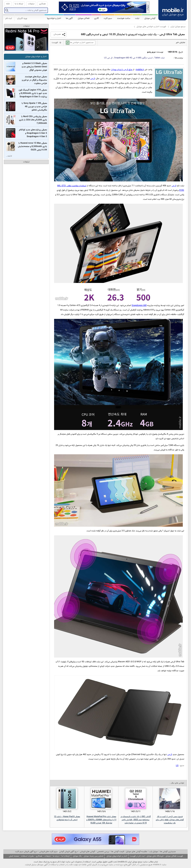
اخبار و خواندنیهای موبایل (36, 57)
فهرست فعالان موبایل (174, 856)
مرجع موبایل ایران (178, 27)
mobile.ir (140, 70)
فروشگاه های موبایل (155, 856)
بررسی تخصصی (103, 852)
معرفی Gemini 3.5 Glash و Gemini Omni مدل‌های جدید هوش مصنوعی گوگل (34, 67)
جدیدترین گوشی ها (168, 852)
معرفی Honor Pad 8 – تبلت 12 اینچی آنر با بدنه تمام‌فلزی (67, 818)
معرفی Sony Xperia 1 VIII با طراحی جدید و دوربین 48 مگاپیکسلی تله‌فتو (34, 107)
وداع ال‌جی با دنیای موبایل (122, 70)
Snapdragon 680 (139, 306)
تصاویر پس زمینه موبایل (94, 856)
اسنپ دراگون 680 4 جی (133, 58)
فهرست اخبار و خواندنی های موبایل (151, 27)
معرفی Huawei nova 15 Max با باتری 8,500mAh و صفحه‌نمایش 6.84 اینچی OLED (32, 146)
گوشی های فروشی (87, 852)
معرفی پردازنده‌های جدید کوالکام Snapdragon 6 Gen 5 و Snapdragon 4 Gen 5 (33, 133)
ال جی (108, 58)
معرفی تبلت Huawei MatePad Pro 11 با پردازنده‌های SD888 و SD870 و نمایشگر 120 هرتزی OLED (101, 820)
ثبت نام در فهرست (137, 856)
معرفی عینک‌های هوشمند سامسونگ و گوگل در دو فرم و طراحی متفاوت (34, 80)
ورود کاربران (22, 18)
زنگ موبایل (77, 856)
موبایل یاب (154, 852)
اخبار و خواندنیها (54, 18)
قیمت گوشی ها (118, 852)
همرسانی (57, 34)
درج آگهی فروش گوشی (68, 852)
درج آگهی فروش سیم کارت (26, 852)
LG (177, 766)
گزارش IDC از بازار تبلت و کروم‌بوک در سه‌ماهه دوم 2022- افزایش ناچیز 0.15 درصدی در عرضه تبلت (136, 820)
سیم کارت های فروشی (48, 852)
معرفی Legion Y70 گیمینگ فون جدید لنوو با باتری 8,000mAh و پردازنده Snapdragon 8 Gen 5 (33, 93)
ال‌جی (93, 79)
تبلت (159, 58)
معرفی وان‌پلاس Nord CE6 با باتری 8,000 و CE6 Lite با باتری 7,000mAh (33, 120)
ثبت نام (9, 18)
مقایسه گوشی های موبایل (137, 852)
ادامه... (9, 156)
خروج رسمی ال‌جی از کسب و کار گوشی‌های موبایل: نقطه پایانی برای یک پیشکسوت (170, 820)
